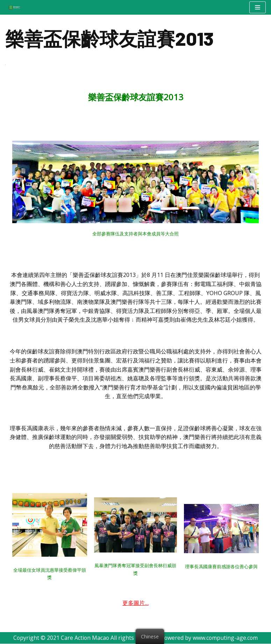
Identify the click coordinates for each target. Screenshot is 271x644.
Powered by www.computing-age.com (210, 638)
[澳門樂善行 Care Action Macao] (13, 7)
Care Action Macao (85, 638)
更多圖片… (135, 603)
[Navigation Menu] (258, 7)
